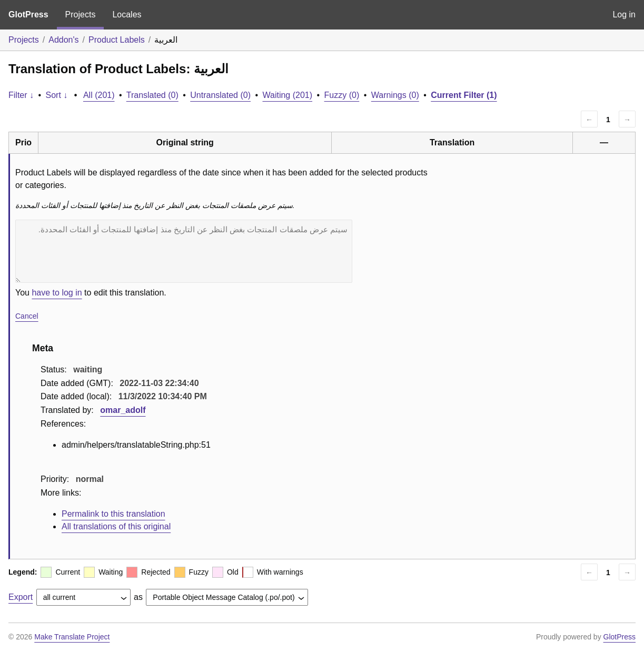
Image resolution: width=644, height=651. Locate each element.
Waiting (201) (287, 95)
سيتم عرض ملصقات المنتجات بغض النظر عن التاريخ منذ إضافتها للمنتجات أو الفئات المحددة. (184, 251)
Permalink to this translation (113, 514)
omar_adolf (123, 410)
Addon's (63, 40)
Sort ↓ (57, 95)
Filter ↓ (21, 95)
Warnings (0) (395, 95)
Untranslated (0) (220, 95)
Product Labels (117, 40)
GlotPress (28, 14)
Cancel (27, 316)
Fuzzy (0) (342, 95)
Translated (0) (152, 95)
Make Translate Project (72, 637)
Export (21, 597)
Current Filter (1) (464, 95)
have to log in (57, 293)
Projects (81, 14)
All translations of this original (116, 526)
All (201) (99, 95)
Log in (624, 14)
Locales (127, 14)
